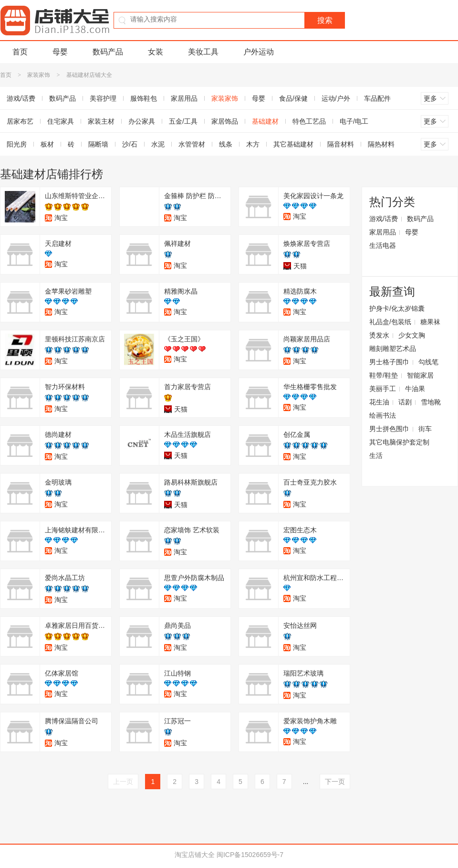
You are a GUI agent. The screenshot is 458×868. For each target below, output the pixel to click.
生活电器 (383, 245)
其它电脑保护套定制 (399, 442)
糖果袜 (430, 322)
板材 (47, 144)
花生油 (379, 402)
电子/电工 (354, 121)
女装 (156, 52)
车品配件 (377, 98)
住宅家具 (61, 121)
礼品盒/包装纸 (390, 322)
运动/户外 (336, 98)
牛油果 (415, 389)
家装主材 (101, 121)
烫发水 (379, 335)
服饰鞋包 (144, 98)
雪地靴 (431, 402)
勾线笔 (428, 362)
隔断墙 (98, 144)
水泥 (158, 144)
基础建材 (265, 121)
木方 (253, 144)
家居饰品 (225, 121)
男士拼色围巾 (389, 429)
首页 (20, 52)
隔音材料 (341, 144)
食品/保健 (293, 98)
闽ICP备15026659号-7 (250, 855)
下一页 (335, 782)
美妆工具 (203, 52)
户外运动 (259, 52)
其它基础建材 (293, 144)
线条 (226, 144)
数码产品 (108, 52)
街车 (425, 429)
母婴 (60, 52)
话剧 (405, 402)
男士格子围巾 (389, 362)
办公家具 (142, 121)
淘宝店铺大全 (195, 855)
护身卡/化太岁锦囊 (397, 308)
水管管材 (192, 144)
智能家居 (420, 375)
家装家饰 (39, 75)
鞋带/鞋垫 (384, 375)
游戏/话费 (384, 219)
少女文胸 (412, 335)
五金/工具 (183, 121)
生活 (376, 455)
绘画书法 (383, 415)
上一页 (123, 782)
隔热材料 (381, 144)
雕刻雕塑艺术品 (393, 349)
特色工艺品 (309, 121)
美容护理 (103, 98)
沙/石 (130, 144)
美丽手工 (383, 389)
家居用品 (184, 98)
